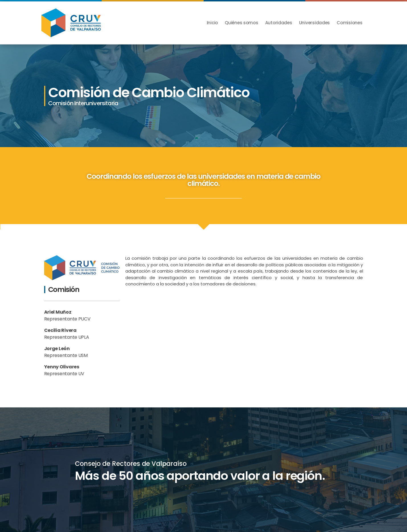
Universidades (315, 23)
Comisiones (349, 23)
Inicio (212, 23)
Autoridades (279, 23)
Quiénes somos (242, 23)
